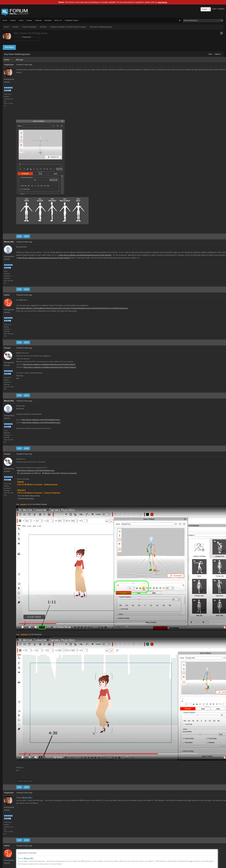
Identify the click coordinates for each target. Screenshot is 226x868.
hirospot (7, 348)
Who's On (58, 20)
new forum (162, 2)
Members (48, 20)
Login (214, 9)
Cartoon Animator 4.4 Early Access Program (68, 27)
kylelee (7, 295)
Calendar (38, 20)
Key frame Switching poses (101, 27)
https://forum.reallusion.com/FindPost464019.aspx (36, 470)
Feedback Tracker (72, 20)
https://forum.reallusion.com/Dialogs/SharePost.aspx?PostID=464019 (85, 255)
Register (221, 9)
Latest (21, 20)
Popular (29, 20)
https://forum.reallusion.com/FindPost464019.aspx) (41, 420)
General (43, 27)
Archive (15, 27)
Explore (13, 20)
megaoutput (26, 37)
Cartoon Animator (29, 27)
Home (5, 20)
